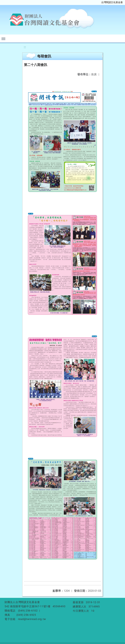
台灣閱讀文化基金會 (112, 2)
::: (25, 47)
